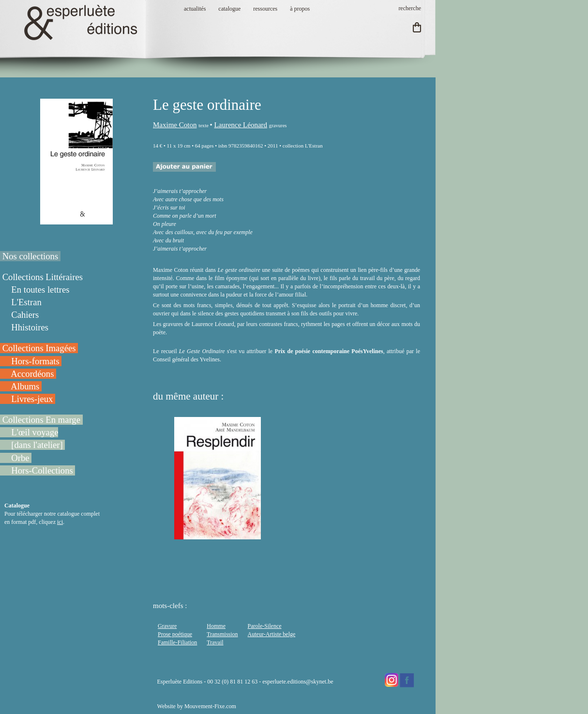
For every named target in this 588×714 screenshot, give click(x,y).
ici (60, 522)
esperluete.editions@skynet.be (298, 682)
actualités (195, 9)
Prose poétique (175, 634)
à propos (300, 9)
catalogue (229, 9)
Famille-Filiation (177, 642)
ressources (265, 9)
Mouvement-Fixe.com (210, 706)
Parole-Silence (265, 626)
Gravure (167, 626)
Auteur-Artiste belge (272, 634)
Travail (215, 642)
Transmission (222, 634)
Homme (216, 626)
